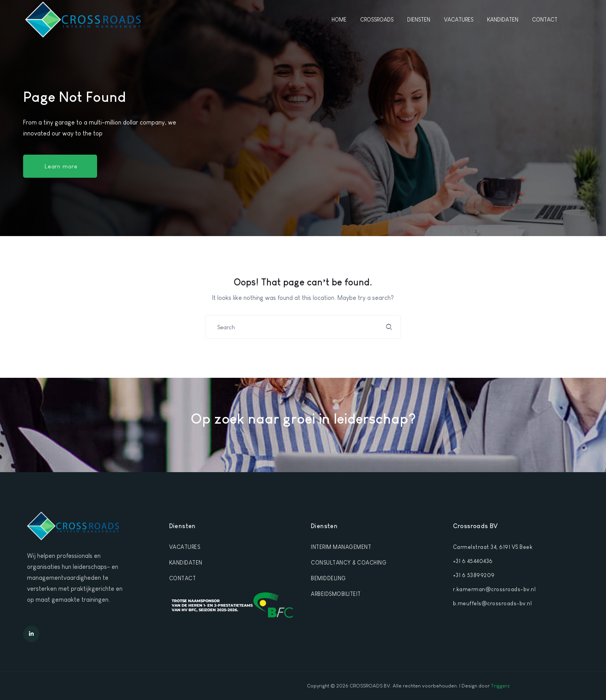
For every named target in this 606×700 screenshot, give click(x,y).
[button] (60, 166)
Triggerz (500, 686)
